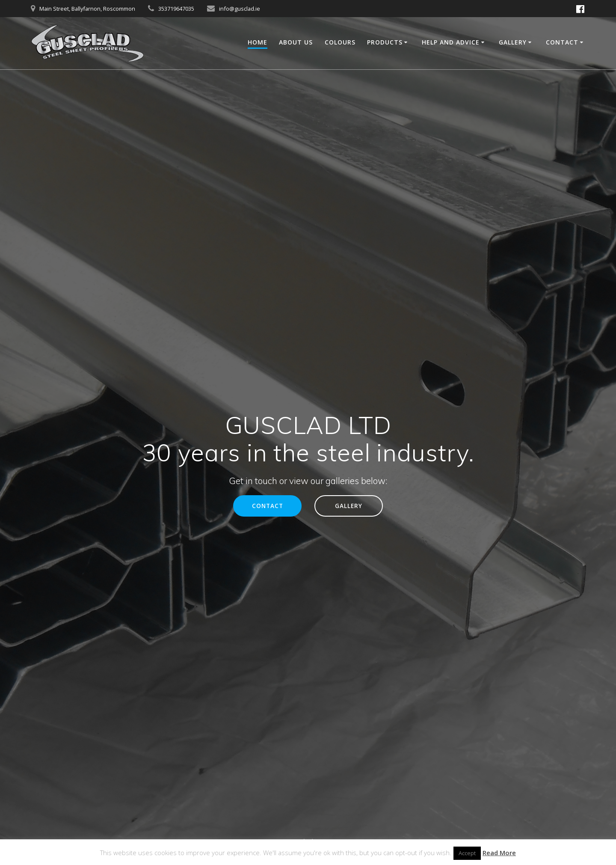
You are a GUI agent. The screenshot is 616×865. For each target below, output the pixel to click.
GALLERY (349, 506)
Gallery (513, 42)
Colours (340, 42)
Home (258, 42)
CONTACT (268, 506)
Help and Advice (451, 42)
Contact (562, 42)
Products (385, 42)
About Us (296, 42)
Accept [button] (467, 853)
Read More (499, 853)
